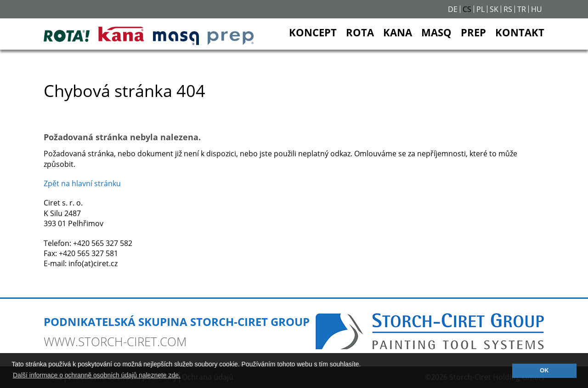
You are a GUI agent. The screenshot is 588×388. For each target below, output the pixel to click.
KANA (398, 32)
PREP (473, 32)
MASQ (436, 32)
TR (522, 9)
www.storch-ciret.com (115, 342)
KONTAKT (520, 32)
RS (508, 9)
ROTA (360, 32)
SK (494, 9)
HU (537, 9)
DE (453, 9)
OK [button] (544, 371)
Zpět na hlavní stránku (82, 183)
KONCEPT (313, 32)
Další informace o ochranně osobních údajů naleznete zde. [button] (97, 375)
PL (481, 9)
